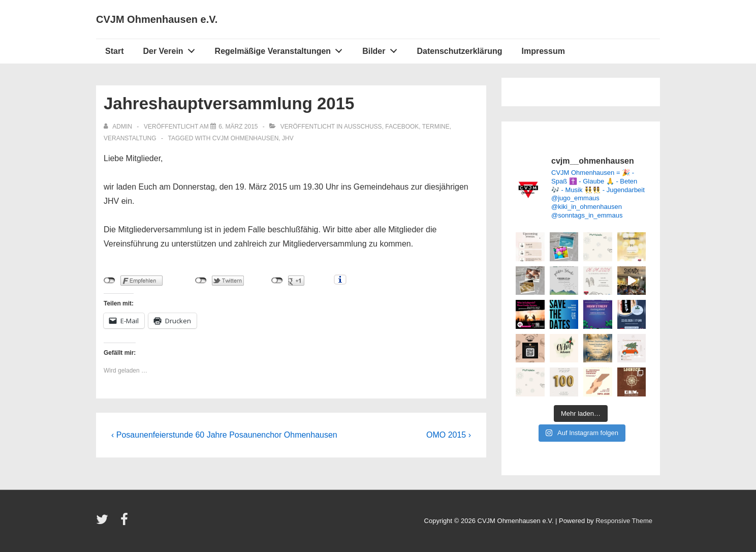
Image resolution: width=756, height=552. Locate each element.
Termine (436, 127)
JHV (288, 138)
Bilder (382, 49)
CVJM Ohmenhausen (246, 138)
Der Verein (171, 49)
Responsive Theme (624, 521)
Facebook (402, 127)
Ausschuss (363, 127)
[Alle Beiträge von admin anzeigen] (119, 127)
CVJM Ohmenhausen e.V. (157, 19)
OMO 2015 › (449, 435)
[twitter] (104, 523)
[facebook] (125, 523)
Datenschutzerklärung (459, 51)
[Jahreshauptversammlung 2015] (238, 127)
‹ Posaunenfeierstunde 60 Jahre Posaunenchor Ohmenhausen (224, 435)
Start (114, 51)
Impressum (543, 51)
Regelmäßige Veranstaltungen (281, 49)
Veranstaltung (130, 138)
